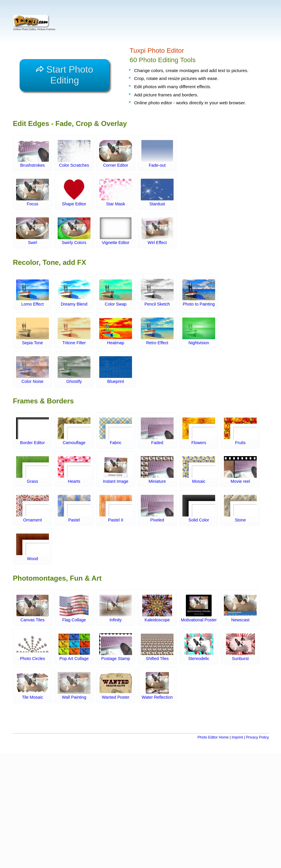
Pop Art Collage (74, 647)
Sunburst (240, 647)
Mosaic (199, 470)
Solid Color (199, 509)
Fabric (116, 431)
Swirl (32, 231)
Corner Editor (116, 154)
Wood (32, 547)
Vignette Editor (116, 231)
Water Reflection (157, 686)
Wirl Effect (157, 231)
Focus (32, 193)
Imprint (237, 737)
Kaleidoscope (157, 608)
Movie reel (240, 470)
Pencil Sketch (157, 293)
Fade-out (157, 154)
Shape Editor (74, 193)
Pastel (74, 509)
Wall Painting (74, 686)
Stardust (157, 193)
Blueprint (116, 370)
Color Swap (116, 293)
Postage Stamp (116, 647)
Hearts (74, 470)
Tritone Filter (74, 331)
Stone (240, 509)
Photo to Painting (199, 293)
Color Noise (32, 370)
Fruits (240, 431)
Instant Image (116, 470)
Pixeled (157, 509)
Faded (157, 431)
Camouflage (74, 431)
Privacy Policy (257, 737)
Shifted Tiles (157, 647)
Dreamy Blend (74, 293)
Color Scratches (74, 154)
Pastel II (116, 509)
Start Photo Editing (65, 75)
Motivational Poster (199, 608)
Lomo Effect (32, 293)
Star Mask (116, 193)
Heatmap (116, 331)
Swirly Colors (74, 231)
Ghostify (74, 370)
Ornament (32, 509)
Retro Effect (157, 331)
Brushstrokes (32, 154)
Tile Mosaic (32, 686)
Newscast (240, 608)
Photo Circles (32, 647)
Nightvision (199, 331)
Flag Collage (74, 608)
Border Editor (32, 431)
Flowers (199, 431)
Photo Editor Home (213, 737)
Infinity (116, 608)
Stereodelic (199, 647)
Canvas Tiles (32, 608)
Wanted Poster (116, 686)
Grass (32, 470)
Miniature (157, 470)
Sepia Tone (32, 331)
